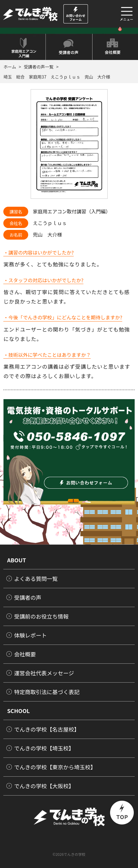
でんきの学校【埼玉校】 (44, 748)
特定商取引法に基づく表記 (47, 692)
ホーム (10, 67)
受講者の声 (28, 597)
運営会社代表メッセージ (44, 673)
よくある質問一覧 (36, 578)
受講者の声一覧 (39, 67)
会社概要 (25, 654)
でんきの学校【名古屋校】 (47, 729)
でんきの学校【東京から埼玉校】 (55, 767)
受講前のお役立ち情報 (41, 616)
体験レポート (30, 635)
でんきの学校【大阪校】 (44, 786)
